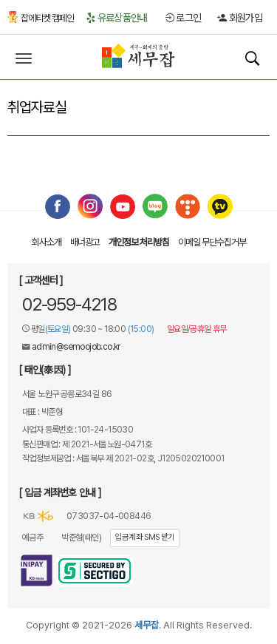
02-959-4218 (69, 304)
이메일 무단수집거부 (212, 242)
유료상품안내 (117, 18)
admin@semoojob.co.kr (76, 347)
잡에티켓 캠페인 (41, 18)
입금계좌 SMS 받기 (144, 537)
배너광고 (85, 242)
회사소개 (47, 242)
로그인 (184, 18)
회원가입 (240, 18)
